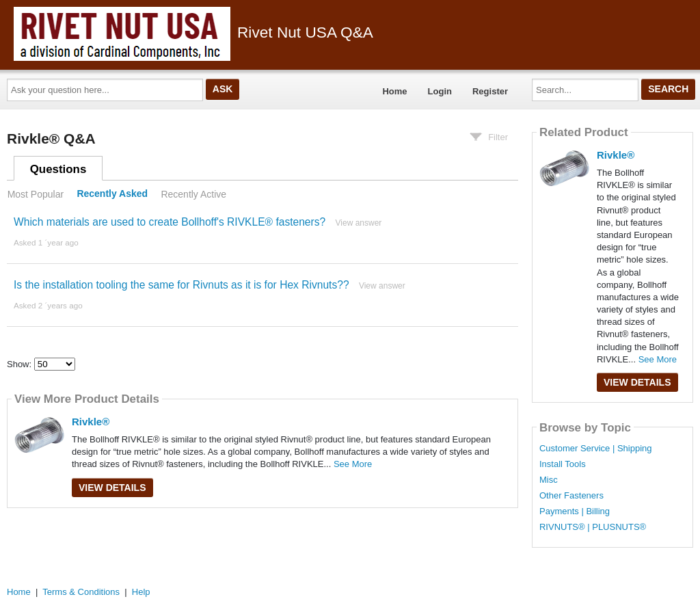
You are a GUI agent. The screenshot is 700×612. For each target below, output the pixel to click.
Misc (549, 480)
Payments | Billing (575, 511)
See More (353, 464)
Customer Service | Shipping (596, 449)
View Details (112, 488)
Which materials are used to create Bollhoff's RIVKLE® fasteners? (170, 222)
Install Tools (563, 464)
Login (440, 91)
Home (394, 91)
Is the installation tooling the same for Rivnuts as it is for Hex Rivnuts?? (181, 285)
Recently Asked (112, 194)
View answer (359, 223)
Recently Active (193, 194)
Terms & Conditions (81, 592)
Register (490, 91)
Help (141, 592)
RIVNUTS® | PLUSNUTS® (593, 527)
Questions (58, 169)
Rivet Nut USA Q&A (193, 32)
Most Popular (36, 194)
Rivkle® (91, 422)
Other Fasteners (571, 496)
